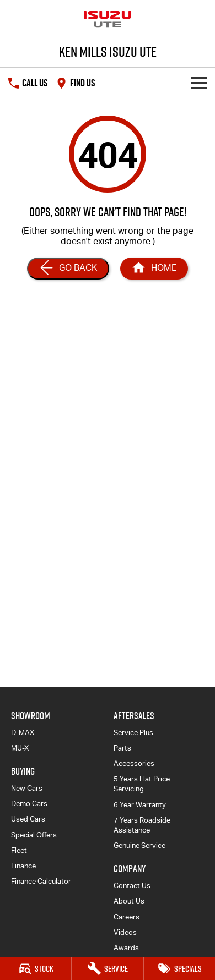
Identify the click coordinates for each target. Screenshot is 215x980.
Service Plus (133, 733)
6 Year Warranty (140, 805)
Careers (127, 917)
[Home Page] (154, 269)
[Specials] (179, 968)
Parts (122, 748)
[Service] (107, 968)
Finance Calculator (41, 881)
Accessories (134, 763)
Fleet (19, 850)
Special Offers (34, 835)
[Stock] (36, 968)
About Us (129, 901)
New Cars (27, 788)
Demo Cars (29, 804)
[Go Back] (68, 269)
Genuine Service (139, 845)
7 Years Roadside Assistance (142, 825)
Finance (23, 866)
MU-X (20, 748)
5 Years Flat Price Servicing (142, 784)
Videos (125, 932)
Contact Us (132, 886)
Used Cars (28, 819)
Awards (126, 948)
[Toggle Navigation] (199, 83)
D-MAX (23, 733)
